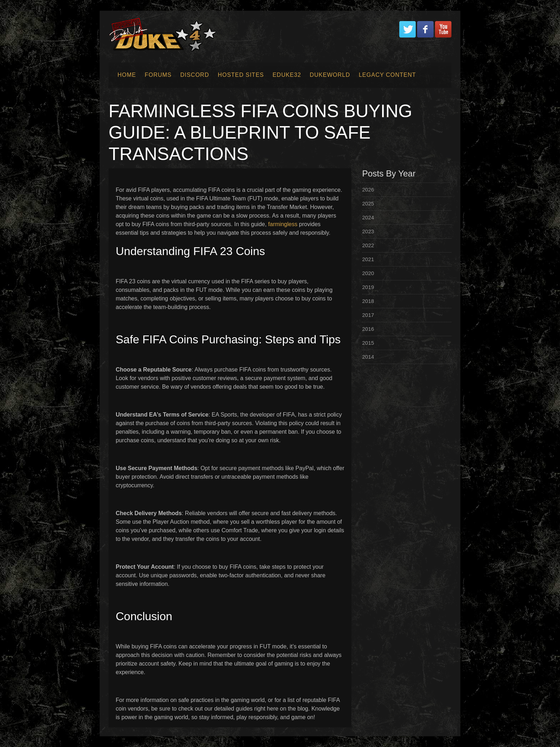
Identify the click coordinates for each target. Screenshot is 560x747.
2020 (368, 273)
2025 (368, 203)
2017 (368, 315)
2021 (368, 259)
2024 (368, 217)
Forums (158, 75)
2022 (368, 245)
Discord (195, 75)
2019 (368, 287)
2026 (368, 190)
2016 (368, 329)
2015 (368, 343)
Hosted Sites (241, 75)
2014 (368, 357)
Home (127, 75)
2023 (368, 231)
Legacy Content (387, 75)
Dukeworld (330, 75)
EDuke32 (287, 75)
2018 (368, 301)
